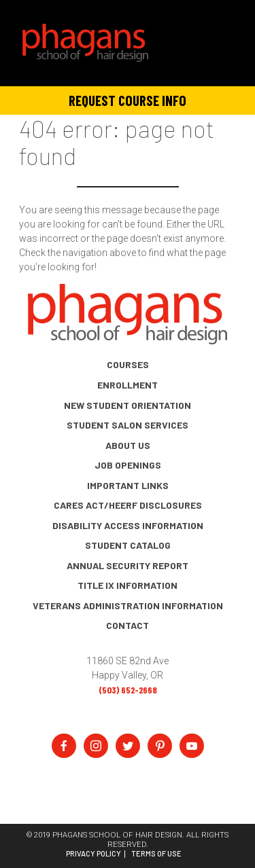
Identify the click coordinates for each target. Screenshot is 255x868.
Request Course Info (128, 100)
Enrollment (128, 385)
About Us (128, 445)
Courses (128, 364)
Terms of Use (156, 854)
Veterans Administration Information (128, 605)
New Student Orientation (128, 405)
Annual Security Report (128, 565)
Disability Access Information (128, 525)
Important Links (128, 485)
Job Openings (128, 465)
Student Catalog (128, 545)
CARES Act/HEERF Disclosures (128, 505)
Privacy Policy (93, 854)
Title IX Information (128, 585)
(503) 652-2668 (128, 690)
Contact (128, 625)
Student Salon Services (128, 425)
